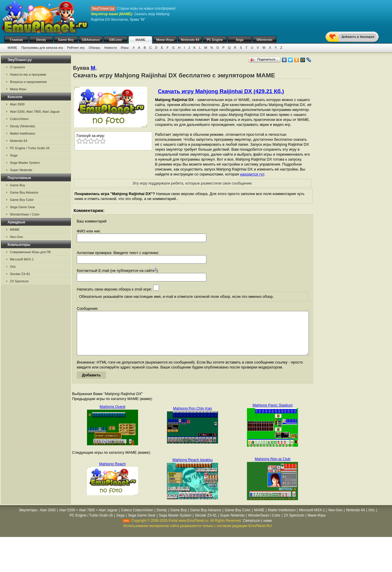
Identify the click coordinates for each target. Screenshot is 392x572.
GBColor (115, 40)
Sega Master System (25, 163)
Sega (240, 40)
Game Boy (66, 40)
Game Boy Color (22, 200)
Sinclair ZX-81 (20, 274)
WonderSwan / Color (25, 214)
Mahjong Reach (113, 473)
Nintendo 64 (190, 40)
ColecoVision (19, 119)
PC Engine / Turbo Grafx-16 (30, 148)
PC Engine (215, 40)
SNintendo (265, 40)
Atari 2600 (17, 104)
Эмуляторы (28, 519)
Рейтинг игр (76, 48)
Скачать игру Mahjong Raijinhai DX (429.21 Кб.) (221, 91)
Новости (110, 48)
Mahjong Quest (112, 415)
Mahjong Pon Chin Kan (193, 417)
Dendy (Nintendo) (22, 126)
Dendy (41, 40)
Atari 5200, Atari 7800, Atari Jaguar (35, 112)
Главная (16, 40)
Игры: (125, 48)
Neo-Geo (16, 237)
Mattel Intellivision (23, 133)
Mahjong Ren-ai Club (273, 468)
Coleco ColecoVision (137, 519)
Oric (13, 267)
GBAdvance (91, 40)
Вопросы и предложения (28, 82)
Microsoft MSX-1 (22, 259)
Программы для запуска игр (42, 48)
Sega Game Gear (22, 207)
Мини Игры (165, 40)
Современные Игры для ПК (30, 252)
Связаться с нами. (258, 529)
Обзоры (95, 48)
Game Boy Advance (24, 192)
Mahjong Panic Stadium (272, 414)
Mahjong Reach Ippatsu (192, 468)
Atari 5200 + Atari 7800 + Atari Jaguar (88, 519)
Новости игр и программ (28, 74)
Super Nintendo (21, 170)
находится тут (252, 174)
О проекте (18, 67)
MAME (140, 40)
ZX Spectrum (19, 281)
